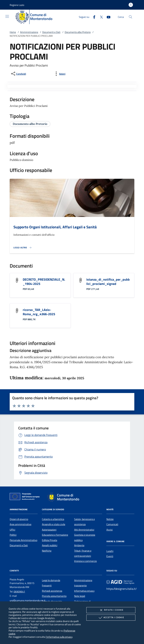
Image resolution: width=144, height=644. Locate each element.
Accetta (111, 618)
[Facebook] (93, 17)
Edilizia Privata (50, 540)
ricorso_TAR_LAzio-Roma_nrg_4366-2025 (39, 312)
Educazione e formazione (55, 535)
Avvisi (110, 530)
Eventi (110, 556)
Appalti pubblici (50, 545)
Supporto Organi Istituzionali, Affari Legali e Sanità (55, 227)
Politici (13, 535)
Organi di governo (19, 519)
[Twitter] (100, 17)
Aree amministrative (21, 524)
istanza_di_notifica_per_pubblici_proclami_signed (108, 282)
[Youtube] (107, 17)
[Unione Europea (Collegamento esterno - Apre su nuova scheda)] (26, 497)
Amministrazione (29, 32)
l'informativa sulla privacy (59, 637)
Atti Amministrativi (84, 530)
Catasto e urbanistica (53, 519)
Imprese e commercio (85, 561)
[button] (17, 5)
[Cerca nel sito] (130, 17)
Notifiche (47, 551)
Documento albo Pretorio (78, 32)
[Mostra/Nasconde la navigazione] (7, 16)
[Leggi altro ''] (23, 248)
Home (13, 32)
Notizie (110, 519)
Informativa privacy (84, 591)
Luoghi (110, 551)
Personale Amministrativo (23, 540)
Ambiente (79, 545)
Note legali (80, 596)
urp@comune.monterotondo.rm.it (27, 600)
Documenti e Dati (51, 32)
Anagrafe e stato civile (54, 524)
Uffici (12, 530)
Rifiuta (111, 610)
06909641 (19, 592)
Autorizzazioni (49, 530)
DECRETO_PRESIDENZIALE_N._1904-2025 (44, 282)
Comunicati (112, 524)
